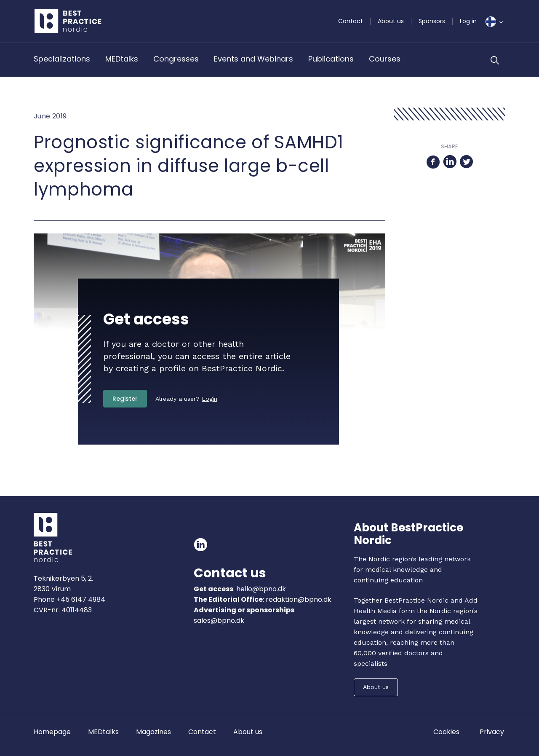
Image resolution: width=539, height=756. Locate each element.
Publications (331, 59)
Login (209, 399)
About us (391, 21)
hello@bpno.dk (260, 589)
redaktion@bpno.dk (299, 599)
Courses (385, 59)
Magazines (153, 732)
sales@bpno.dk (219, 621)
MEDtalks (122, 59)
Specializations (62, 59)
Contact (351, 21)
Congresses (176, 59)
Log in (468, 21)
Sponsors (432, 21)
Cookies (446, 732)
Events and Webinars (253, 59)
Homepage (52, 732)
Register (125, 399)
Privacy (492, 732)
